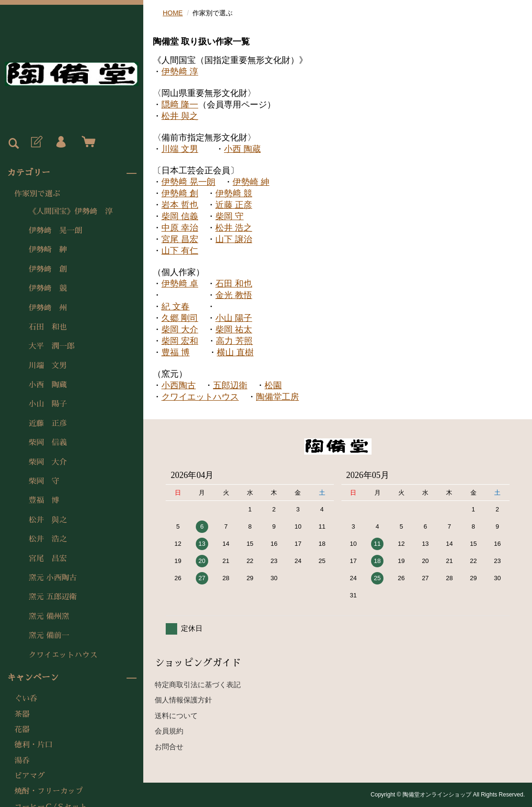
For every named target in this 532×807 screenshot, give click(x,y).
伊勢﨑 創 (48, 269)
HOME (173, 13)
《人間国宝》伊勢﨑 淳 (71, 212)
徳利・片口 (33, 745)
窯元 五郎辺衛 (53, 597)
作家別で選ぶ (37, 194)
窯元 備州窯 (49, 616)
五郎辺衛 (230, 385)
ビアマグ (30, 776)
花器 (22, 730)
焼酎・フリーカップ (49, 791)
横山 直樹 (235, 352)
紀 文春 (176, 307)
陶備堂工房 (277, 397)
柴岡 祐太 (234, 329)
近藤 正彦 (48, 424)
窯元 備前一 (49, 636)
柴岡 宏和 (180, 341)
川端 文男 (48, 366)
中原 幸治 (180, 228)
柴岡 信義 (48, 443)
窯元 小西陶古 (53, 578)
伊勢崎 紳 (48, 250)
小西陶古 (179, 385)
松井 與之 (48, 520)
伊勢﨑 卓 (180, 284)
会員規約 (169, 731)
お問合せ (169, 747)
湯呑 (22, 761)
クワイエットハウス (63, 655)
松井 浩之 (48, 539)
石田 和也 (48, 327)
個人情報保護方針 (183, 700)
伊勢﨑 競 (48, 288)
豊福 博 (44, 500)
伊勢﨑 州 (48, 308)
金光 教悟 (234, 295)
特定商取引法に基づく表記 (198, 685)
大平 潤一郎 (52, 346)
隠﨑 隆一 (180, 105)
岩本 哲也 (180, 205)
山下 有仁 (180, 251)
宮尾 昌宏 (48, 559)
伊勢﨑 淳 (180, 72)
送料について (176, 716)
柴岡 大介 (48, 462)
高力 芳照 (234, 341)
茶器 (22, 714)
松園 (273, 385)
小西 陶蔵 (48, 385)
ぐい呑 (26, 699)
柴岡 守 (44, 481)
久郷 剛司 (180, 318)
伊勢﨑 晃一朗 (55, 231)
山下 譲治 (234, 239)
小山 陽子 (48, 404)
